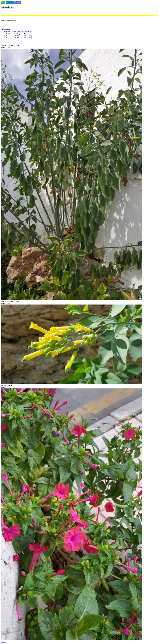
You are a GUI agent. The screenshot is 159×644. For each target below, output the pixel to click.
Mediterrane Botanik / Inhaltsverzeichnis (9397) (18, 32)
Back (3, 2)
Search (9, 2)
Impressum (3, 643)
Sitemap (17, 2)
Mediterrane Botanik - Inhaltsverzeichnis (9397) (18, 36)
